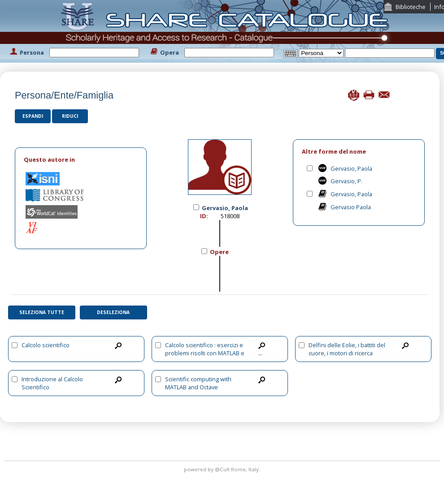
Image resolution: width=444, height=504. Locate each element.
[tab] (81, 160)
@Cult (223, 469)
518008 (230, 216)
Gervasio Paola (351, 207)
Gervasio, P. (346, 181)
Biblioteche (411, 7)
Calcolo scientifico (46, 345)
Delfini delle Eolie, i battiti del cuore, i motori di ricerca (347, 349)
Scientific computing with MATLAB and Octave (198, 383)
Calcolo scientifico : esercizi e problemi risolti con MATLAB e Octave (205, 353)
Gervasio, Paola (351, 168)
